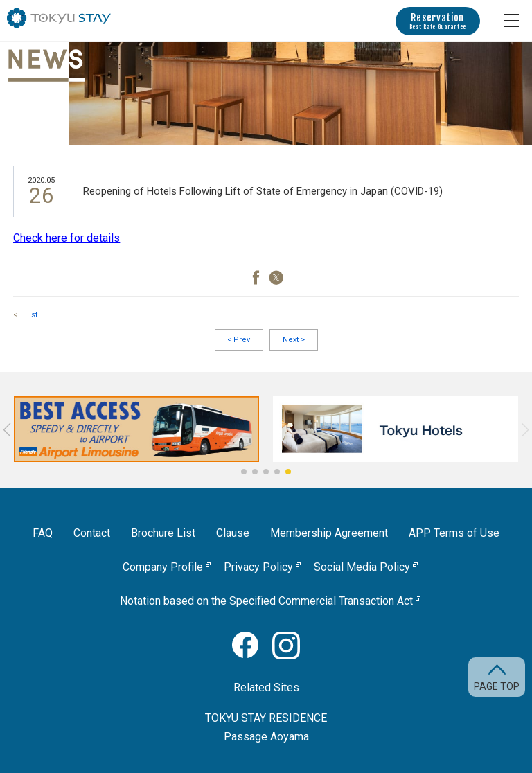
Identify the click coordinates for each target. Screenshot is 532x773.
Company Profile (163, 567)
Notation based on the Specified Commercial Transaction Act (266, 601)
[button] (244, 472)
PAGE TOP (497, 686)
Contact (92, 533)
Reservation (438, 21)
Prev (239, 340)
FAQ (43, 533)
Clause (233, 533)
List (31, 315)
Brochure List (163, 533)
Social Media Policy (362, 567)
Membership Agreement (329, 533)
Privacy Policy (258, 567)
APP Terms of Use (454, 533)
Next (294, 340)
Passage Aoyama (266, 737)
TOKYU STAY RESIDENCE (266, 718)
